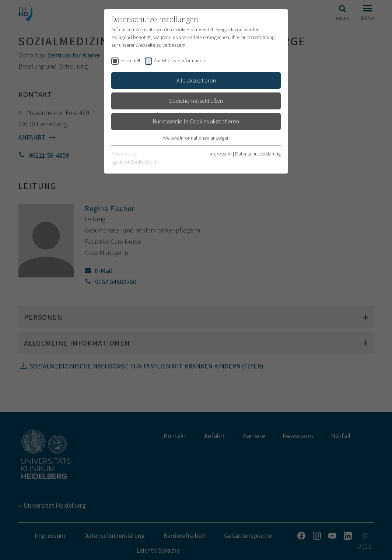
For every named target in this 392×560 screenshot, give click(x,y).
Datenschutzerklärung (258, 154)
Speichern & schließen (196, 101)
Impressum (220, 154)
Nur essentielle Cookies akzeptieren (196, 121)
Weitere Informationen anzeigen (196, 138)
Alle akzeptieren (196, 80)
